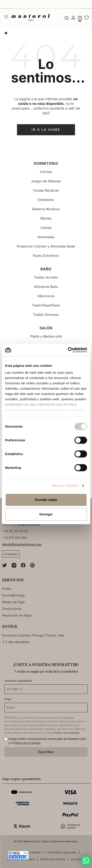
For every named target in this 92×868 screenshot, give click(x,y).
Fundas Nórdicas (46, 190)
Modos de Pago (14, 602)
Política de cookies (53, 859)
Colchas (46, 172)
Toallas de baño (46, 277)
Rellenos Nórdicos (46, 209)
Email (8, 699)
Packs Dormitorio (46, 256)
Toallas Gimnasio (46, 315)
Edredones (46, 200)
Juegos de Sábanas (46, 181)
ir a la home (46, 130)
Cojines (46, 228)
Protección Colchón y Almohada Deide (46, 246)
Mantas (46, 218)
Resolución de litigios (17, 615)
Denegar (46, 514)
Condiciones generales (61, 852)
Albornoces (46, 296)
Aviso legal (78, 859)
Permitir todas (46, 500)
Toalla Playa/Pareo (46, 305)
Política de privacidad (67, 733)
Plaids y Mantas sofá (46, 336)
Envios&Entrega (13, 595)
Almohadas (46, 237)
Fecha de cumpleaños (18, 681)
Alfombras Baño (46, 287)
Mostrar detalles (65, 486)
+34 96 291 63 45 (15, 531)
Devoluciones (12, 609)
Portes (7, 589)
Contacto (11, 554)
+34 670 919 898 (14, 538)
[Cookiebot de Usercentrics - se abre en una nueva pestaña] (68, 350)
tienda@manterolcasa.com (22, 544)
